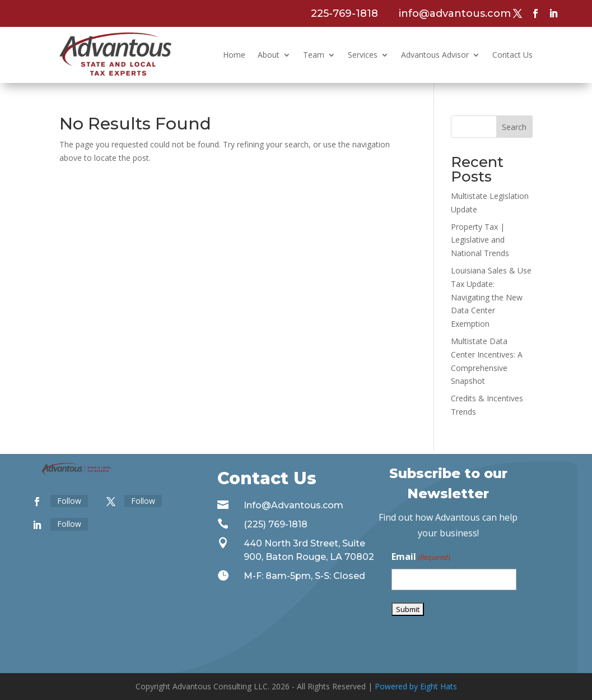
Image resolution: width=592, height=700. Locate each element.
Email (421, 557)
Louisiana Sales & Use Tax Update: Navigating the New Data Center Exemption (491, 297)
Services (363, 55)
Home (234, 55)
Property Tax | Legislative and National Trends (480, 240)
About (269, 55)
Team (314, 55)
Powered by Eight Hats (416, 686)
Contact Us (512, 55)
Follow (69, 501)
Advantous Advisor (435, 55)
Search (514, 127)
